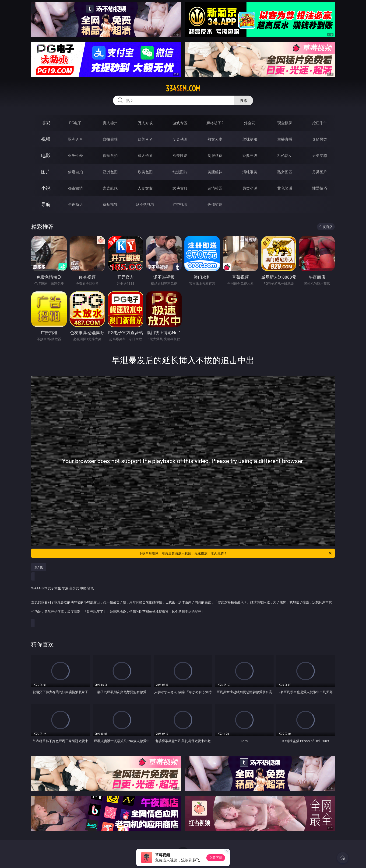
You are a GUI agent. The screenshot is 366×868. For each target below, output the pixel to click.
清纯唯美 (250, 172)
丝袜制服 (250, 139)
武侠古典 (180, 188)
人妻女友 (145, 188)
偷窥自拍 (75, 172)
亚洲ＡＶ (75, 139)
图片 (46, 172)
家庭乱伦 (110, 188)
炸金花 (250, 123)
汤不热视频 (145, 204)
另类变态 (320, 156)
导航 (46, 204)
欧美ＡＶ (145, 139)
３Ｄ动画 (180, 139)
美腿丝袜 (215, 172)
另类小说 (250, 188)
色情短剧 (215, 204)
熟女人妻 (215, 139)
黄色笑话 (285, 188)
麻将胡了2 (215, 123)
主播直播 (285, 139)
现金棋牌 (285, 123)
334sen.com (183, 89)
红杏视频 (180, 204)
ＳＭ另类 (320, 139)
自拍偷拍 (110, 139)
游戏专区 (180, 123)
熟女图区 (285, 172)
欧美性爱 (180, 156)
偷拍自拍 (110, 156)
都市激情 (75, 188)
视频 (46, 139)
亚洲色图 (110, 172)
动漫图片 (180, 172)
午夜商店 (75, 204)
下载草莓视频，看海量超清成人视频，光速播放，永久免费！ (236, 553)
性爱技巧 (320, 188)
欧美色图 (145, 172)
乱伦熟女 (285, 156)
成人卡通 (145, 156)
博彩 (46, 123)
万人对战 (145, 123)
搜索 (244, 100)
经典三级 (250, 156)
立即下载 (216, 858)
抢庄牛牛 (320, 123)
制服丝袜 (215, 156)
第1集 (39, 567)
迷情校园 (215, 188)
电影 (46, 155)
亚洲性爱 (75, 156)
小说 (46, 188)
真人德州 (110, 123)
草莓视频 (110, 204)
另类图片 (320, 172)
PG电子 (75, 123)
